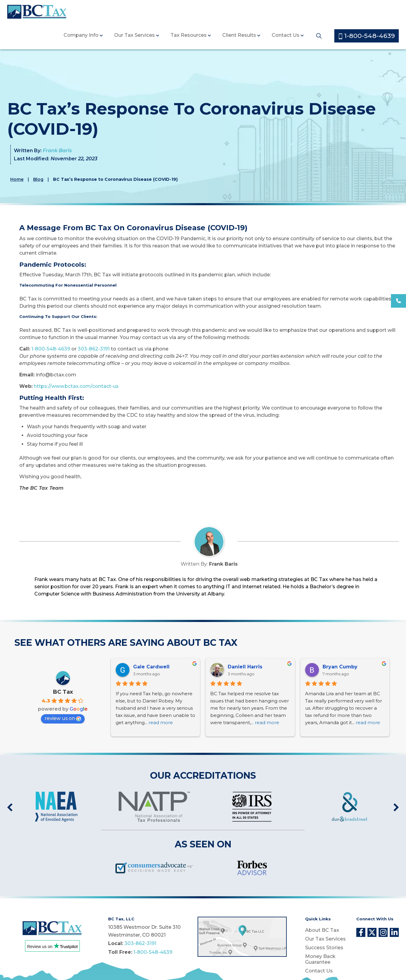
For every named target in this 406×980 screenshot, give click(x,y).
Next (396, 807)
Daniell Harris (245, 667)
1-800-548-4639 (367, 36)
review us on (63, 718)
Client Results (239, 35)
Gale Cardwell (151, 667)
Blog (38, 179)
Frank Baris (57, 151)
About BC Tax (322, 930)
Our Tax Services (134, 35)
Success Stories (324, 948)
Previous (10, 807)
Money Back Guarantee (320, 959)
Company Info (81, 35)
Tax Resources (189, 35)
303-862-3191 (94, 349)
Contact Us (286, 35)
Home (17, 179)
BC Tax (63, 692)
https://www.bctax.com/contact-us (76, 386)
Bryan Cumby (340, 667)
